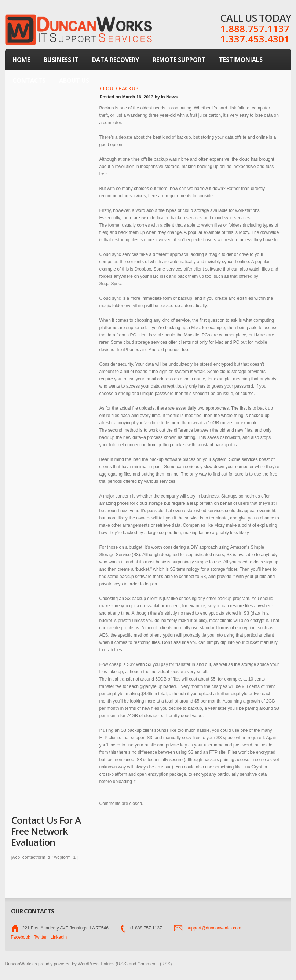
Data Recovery (116, 60)
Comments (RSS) (155, 964)
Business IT (61, 60)
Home (21, 60)
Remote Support (179, 60)
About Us (74, 81)
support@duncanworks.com (214, 928)
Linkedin (59, 937)
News (172, 97)
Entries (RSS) (114, 964)
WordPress (89, 964)
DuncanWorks (19, 964)
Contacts (29, 81)
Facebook (21, 937)
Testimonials (241, 60)
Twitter (40, 937)
